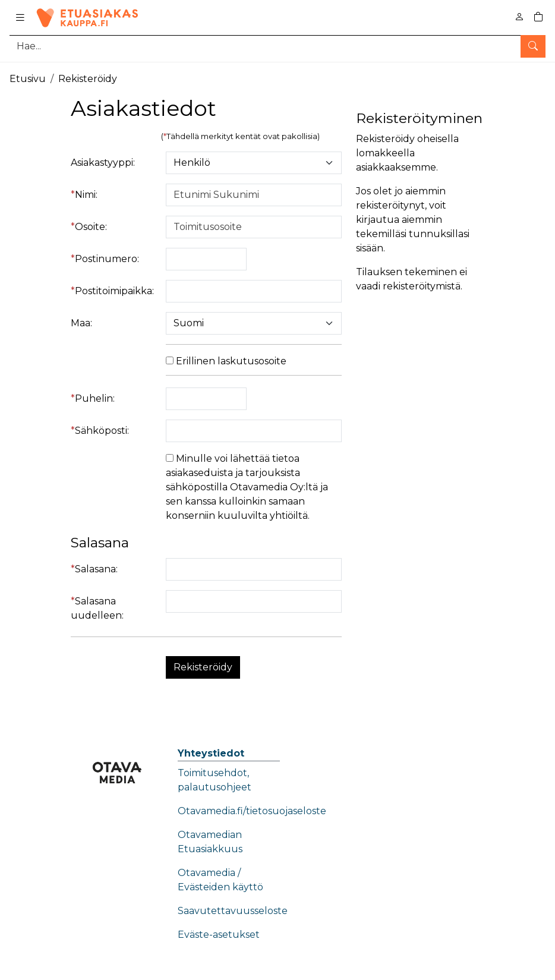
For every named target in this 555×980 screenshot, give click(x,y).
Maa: (81, 323)
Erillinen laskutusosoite (226, 361)
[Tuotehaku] (277, 46)
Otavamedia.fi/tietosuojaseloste (252, 811)
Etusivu (28, 79)
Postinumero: (107, 259)
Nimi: (86, 195)
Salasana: (96, 569)
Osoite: (91, 227)
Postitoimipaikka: (114, 291)
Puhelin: (95, 398)
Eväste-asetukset (219, 935)
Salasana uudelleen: (97, 608)
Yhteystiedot (211, 753)
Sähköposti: (102, 431)
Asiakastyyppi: (103, 163)
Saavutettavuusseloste (233, 911)
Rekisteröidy (88, 79)
